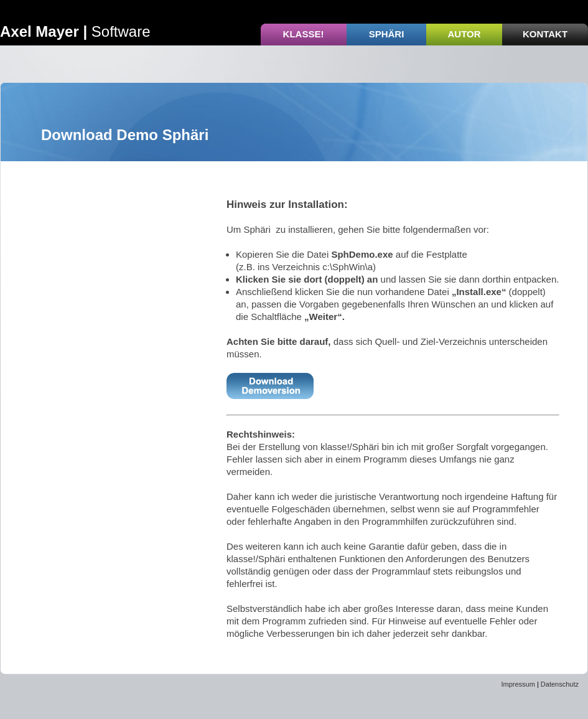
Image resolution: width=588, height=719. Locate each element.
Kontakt (545, 34)
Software (75, 31)
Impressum (518, 684)
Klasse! (304, 34)
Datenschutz (560, 684)
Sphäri (387, 34)
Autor (464, 34)
